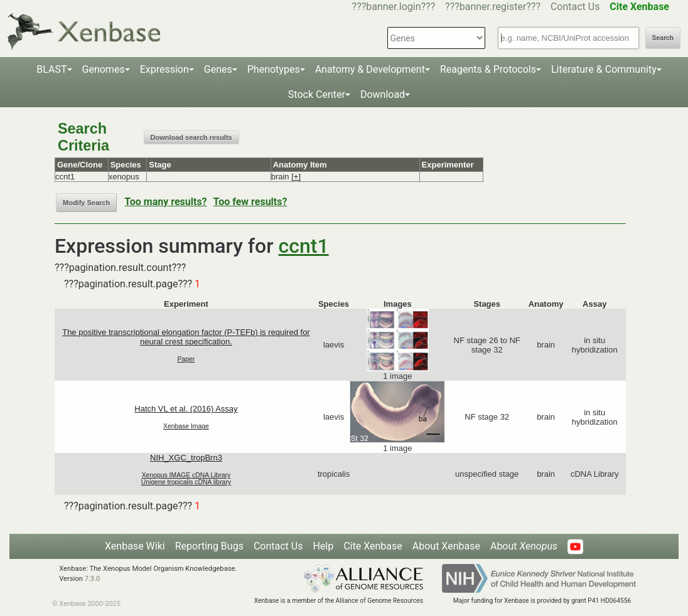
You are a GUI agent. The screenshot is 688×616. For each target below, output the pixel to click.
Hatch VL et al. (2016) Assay (186, 409)
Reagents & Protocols (488, 69)
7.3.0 (93, 579)
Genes (218, 69)
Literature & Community (604, 69)
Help (323, 546)
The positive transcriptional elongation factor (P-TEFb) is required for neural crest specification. (186, 337)
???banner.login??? (394, 7)
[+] (296, 177)
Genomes (104, 69)
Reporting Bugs (209, 546)
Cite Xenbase (373, 546)
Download (383, 94)
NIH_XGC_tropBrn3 (186, 458)
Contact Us (575, 7)
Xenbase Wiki (135, 546)
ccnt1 (304, 246)
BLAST (51, 69)
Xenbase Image (186, 426)
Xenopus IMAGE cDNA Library (186, 475)
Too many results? (165, 202)
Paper (186, 359)
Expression (164, 69)
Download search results (191, 137)
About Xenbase (446, 546)
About (524, 546)
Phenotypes (274, 69)
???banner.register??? (493, 7)
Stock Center (317, 94)
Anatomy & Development (370, 69)
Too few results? (250, 202)
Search (663, 38)
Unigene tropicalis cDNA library (186, 482)
